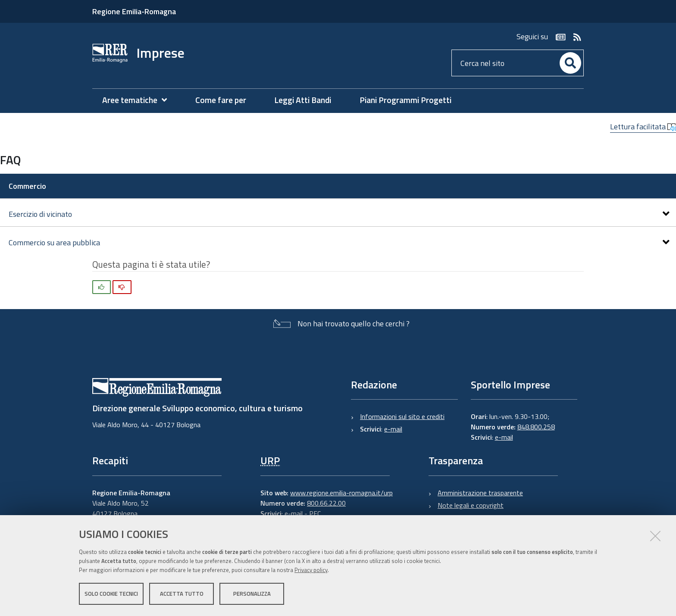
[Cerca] (570, 63)
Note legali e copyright (471, 505)
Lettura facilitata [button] (643, 127)
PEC (315, 513)
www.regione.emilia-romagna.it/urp (341, 493)
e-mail (393, 429)
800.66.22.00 (326, 503)
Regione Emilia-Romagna (134, 11)
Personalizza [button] (252, 594)
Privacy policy (311, 570)
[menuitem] (139, 100)
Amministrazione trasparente (480, 493)
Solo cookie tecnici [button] (111, 594)
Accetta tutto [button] (182, 594)
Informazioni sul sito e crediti (402, 416)
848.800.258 (536, 427)
